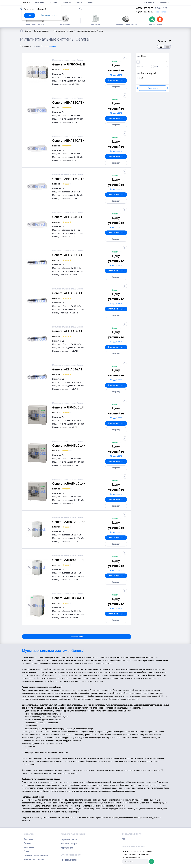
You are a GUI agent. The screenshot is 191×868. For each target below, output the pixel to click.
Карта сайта (67, 848)
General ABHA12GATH (68, 102)
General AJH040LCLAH (69, 407)
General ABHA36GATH (68, 293)
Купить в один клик (116, 80)
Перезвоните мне (162, 12)
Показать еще (77, 637)
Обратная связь (69, 839)
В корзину (116, 87)
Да (30, 15)
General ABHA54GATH (68, 369)
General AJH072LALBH (69, 522)
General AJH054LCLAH (69, 484)
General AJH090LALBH (69, 560)
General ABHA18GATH (68, 179)
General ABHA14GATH (68, 140)
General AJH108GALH (68, 598)
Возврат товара (69, 844)
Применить (153, 88)
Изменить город (49, 15)
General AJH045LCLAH (69, 445)
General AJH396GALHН (69, 64)
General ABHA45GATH (68, 331)
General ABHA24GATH (68, 217)
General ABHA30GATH (68, 255)
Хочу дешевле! (116, 75)
